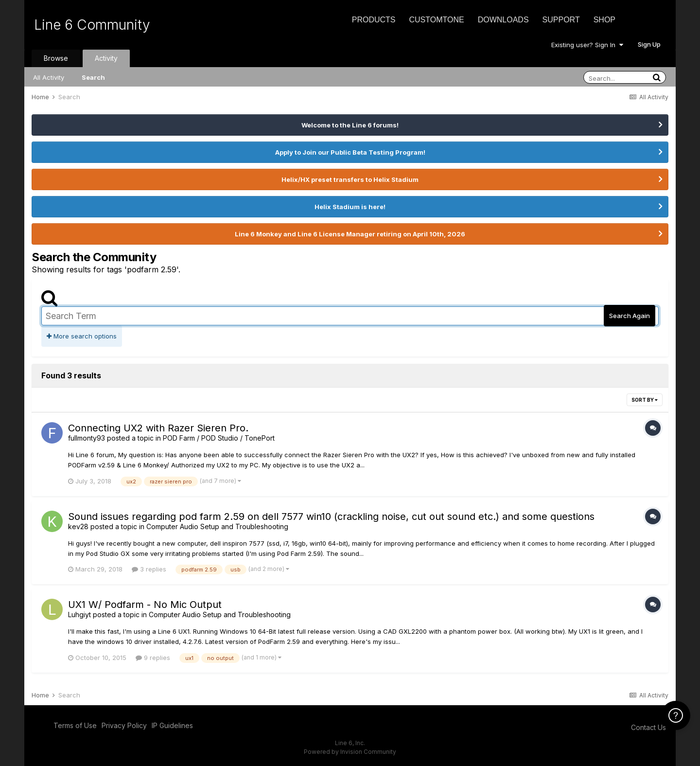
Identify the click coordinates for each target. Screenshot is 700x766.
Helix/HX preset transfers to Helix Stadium (350, 179)
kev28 (78, 526)
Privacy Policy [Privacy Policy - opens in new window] (124, 725)
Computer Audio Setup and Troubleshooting (217, 526)
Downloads (503, 20)
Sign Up (649, 44)
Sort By (645, 400)
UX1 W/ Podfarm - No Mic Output (145, 605)
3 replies (149, 569)
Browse (56, 58)
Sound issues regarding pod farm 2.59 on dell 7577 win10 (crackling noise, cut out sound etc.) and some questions (331, 517)
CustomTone (436, 20)
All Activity (49, 77)
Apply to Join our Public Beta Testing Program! (350, 152)
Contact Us (648, 727)
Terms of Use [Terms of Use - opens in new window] (75, 725)
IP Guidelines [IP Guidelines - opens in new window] (172, 725)
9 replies (153, 658)
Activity (106, 58)
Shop (604, 20)
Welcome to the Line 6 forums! (350, 125)
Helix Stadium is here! (350, 207)
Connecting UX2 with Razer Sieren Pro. (158, 428)
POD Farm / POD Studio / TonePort (219, 438)
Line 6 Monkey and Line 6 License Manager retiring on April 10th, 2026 (350, 234)
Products (374, 20)
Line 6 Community (92, 25)
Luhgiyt (79, 615)
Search (93, 77)
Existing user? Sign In (587, 45)
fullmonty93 (87, 438)
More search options (82, 336)
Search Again (630, 316)
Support (561, 20)
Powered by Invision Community (350, 752)
